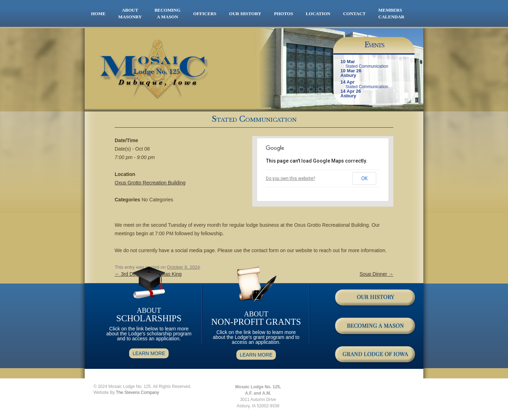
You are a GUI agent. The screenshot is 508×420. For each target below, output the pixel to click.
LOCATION (318, 14)
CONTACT (354, 14)
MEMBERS (390, 10)
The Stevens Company (138, 392)
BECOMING (168, 14)
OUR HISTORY (245, 14)
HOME (98, 14)
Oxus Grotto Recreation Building (150, 183)
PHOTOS (284, 14)
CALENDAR (392, 17)
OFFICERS (205, 14)
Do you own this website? (291, 178)
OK (364, 178)
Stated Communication (367, 66)
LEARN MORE (149, 353)
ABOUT (130, 14)
